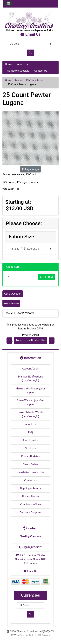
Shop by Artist (31, 440)
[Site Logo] (30, 22)
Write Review (11, 303)
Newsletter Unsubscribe (31, 472)
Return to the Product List (30, 340)
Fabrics (19, 81)
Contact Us (41, 71)
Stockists (31, 448)
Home (9, 64)
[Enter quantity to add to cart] (22, 277)
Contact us (30, 480)
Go (30, 53)
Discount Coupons (30, 512)
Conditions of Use (30, 504)
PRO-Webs (44, 635)
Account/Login (30, 369)
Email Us (31, 34)
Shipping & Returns (30, 488)
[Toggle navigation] (9, 4)
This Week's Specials (17, 71)
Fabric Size (21, 237)
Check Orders (31, 464)
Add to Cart (46, 277)
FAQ (30, 432)
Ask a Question (13, 294)
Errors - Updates (30, 456)
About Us (23, 64)
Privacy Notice (30, 496)
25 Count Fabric (35, 81)
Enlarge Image (31, 169)
